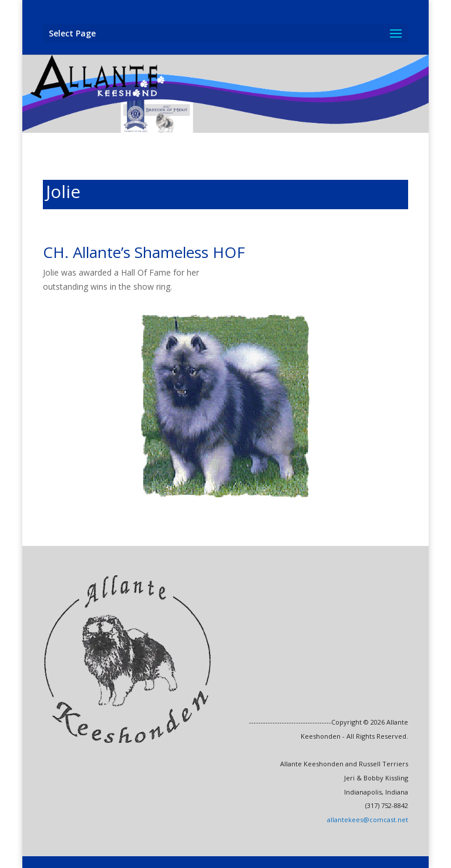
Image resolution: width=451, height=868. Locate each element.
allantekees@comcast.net (368, 820)
